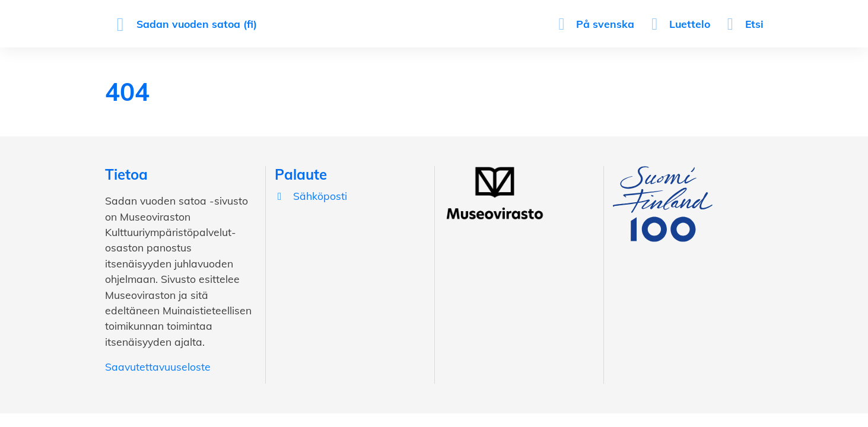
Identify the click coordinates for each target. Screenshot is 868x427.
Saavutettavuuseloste (158, 367)
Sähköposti (311, 196)
